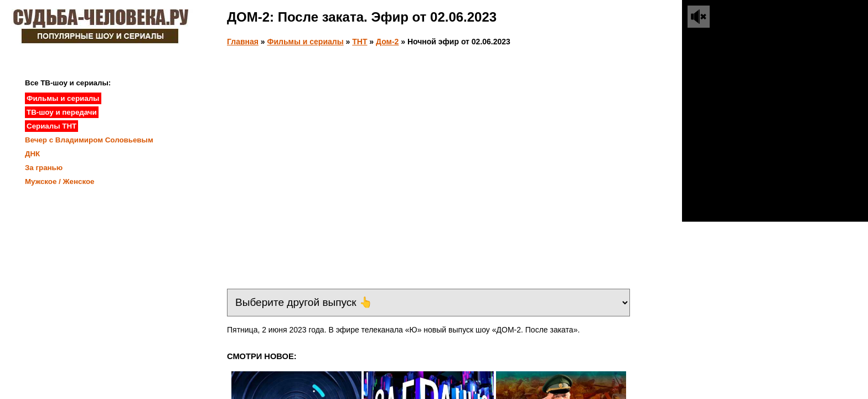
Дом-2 (387, 42)
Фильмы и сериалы (306, 42)
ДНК (32, 154)
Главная (243, 42)
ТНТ (360, 42)
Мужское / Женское (60, 181)
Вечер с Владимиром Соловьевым (89, 140)
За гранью (44, 168)
